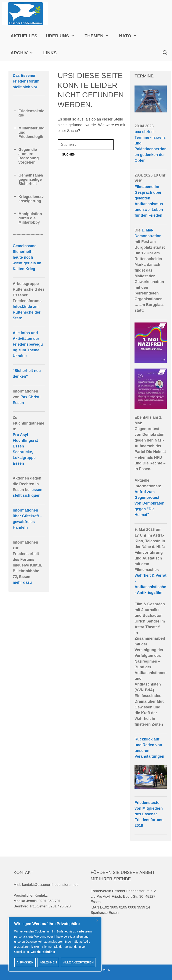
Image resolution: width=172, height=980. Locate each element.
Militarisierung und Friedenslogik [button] (29, 132)
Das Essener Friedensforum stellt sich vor (26, 81)
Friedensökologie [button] (29, 113)
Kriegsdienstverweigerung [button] (28, 199)
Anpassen (25, 962)
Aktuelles (24, 36)
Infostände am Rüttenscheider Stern (27, 312)
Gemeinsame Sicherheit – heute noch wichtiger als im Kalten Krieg (27, 257)
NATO (131, 36)
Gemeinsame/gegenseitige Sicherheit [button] (28, 179)
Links (50, 53)
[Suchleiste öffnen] (165, 53)
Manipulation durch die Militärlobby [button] (27, 218)
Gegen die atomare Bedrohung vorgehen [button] (26, 156)
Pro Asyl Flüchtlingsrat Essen (25, 440)
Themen (100, 36)
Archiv (25, 53)
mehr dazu (22, 582)
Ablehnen (48, 962)
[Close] (97, 920)
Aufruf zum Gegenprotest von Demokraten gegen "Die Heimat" (149, 503)
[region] (55, 944)
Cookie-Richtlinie (43, 952)
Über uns (63, 36)
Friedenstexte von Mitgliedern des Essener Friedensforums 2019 (149, 814)
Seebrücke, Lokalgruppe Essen (24, 458)
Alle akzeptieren (78, 962)
